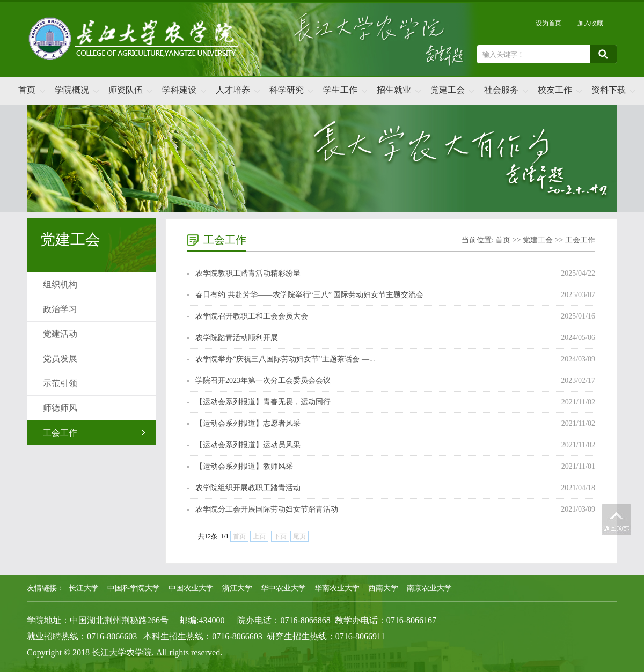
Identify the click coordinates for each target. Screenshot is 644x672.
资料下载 (609, 90)
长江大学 (84, 588)
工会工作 (60, 433)
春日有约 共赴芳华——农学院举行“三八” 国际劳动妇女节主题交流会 (309, 295)
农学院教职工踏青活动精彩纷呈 (248, 273)
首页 (27, 90)
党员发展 (60, 359)
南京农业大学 (429, 588)
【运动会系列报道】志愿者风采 (248, 423)
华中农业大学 (283, 588)
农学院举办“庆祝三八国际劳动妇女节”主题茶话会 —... (285, 359)
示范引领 (60, 383)
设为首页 (548, 23)
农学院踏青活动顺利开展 (237, 338)
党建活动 (60, 334)
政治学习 (60, 309)
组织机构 (60, 285)
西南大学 (383, 588)
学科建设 (179, 90)
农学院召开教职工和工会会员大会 (252, 316)
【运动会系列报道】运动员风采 (248, 445)
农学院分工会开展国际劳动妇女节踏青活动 (267, 509)
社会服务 (501, 90)
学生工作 (340, 90)
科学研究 (287, 90)
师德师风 (60, 408)
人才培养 (233, 90)
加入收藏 (590, 23)
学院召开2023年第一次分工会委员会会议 (263, 381)
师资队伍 (126, 90)
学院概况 (72, 90)
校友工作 (555, 90)
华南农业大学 (337, 588)
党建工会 (448, 90)
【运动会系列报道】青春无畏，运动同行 (263, 402)
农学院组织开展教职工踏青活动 (248, 488)
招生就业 (394, 90)
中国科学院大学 (134, 588)
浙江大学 (237, 588)
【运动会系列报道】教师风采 (244, 466)
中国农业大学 (191, 588)
